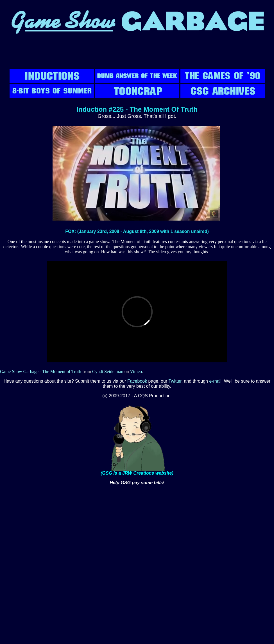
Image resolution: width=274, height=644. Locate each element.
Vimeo (136, 372)
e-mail (215, 381)
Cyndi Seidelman (108, 372)
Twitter (175, 381)
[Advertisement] (137, 55)
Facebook (137, 381)
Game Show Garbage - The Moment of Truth (41, 372)
